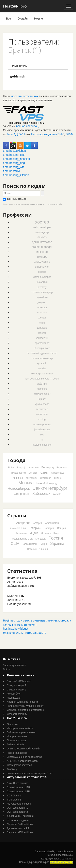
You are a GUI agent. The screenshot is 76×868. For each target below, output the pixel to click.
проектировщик (42, 424)
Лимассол (46, 478)
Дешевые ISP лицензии (20, 816)
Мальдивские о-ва (22, 539)
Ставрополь (22, 494)
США (15, 544)
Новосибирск (19, 489)
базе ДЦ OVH (16, 134)
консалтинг (42, 338)
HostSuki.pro (15, 6)
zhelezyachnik (42, 262)
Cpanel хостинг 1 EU (18, 787)
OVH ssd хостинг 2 (17, 812)
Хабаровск (41, 494)
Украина (57, 544)
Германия (21, 533)
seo (42, 435)
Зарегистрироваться (14, 665)
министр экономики (42, 374)
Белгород (48, 467)
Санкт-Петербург (50, 488)
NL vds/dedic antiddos (19, 804)
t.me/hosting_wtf (13, 167)
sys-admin (42, 297)
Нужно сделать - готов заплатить (25, 633)
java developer (42, 430)
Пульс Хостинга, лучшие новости (26, 706)
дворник (42, 302)
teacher (42, 333)
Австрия (38, 523)
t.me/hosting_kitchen (16, 175)
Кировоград (57, 473)
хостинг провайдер (42, 292)
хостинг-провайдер (42, 358)
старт (23, 740)
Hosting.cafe (14, 698)
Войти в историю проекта (21, 732)
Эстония (32, 549)
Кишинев (18, 478)
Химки (57, 494)
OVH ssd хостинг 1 (17, 808)
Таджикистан (29, 544)
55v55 (70, 855)
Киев (44, 472)
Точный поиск (15, 199)
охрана (42, 272)
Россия (56, 538)
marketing (42, 389)
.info (71, 859)
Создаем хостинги (17, 714)
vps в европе (42, 404)
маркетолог (42, 414)
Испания (46, 533)
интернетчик (42, 267)
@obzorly (12, 769)
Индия (34, 533)
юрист (42, 399)
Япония (44, 549)
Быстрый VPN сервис (19, 681)
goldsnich (18, 76)
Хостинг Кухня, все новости (22, 702)
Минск (58, 478)
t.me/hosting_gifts (14, 155)
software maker (42, 394)
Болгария (49, 528)
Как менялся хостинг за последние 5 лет (30, 773)
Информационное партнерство (24, 757)
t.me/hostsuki (11, 171)
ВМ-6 (69, 134)
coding (42, 419)
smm (42, 323)
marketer (42, 313)
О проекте (13, 724)
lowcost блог (14, 694)
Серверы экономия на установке (25, 710)
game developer (42, 277)
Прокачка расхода (17, 753)
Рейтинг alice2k (16, 745)
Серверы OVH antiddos (20, 824)
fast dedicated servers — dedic (42, 379)
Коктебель (32, 478)
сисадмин (42, 282)
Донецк (33, 473)
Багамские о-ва (17, 528)
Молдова (41, 539)
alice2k (51, 852)
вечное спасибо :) (28, 126)
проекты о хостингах (25, 96)
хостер (42, 222)
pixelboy (42, 287)
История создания (17, 736)
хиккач (42, 318)
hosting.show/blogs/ (16, 629)
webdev (42, 369)
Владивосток (19, 473)
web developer (42, 227)
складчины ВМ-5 (53, 134)
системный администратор (42, 353)
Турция (43, 544)
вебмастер (42, 409)
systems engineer (42, 445)
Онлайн (22, 19)
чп (42, 440)
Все (9, 19)
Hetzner (36, 134)
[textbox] (22, 193)
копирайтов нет (64, 852)
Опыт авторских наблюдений (23, 749)
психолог (42, 308)
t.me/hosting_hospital (16, 159)
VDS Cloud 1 (14, 796)
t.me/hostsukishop (14, 151)
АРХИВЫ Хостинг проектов (22, 761)
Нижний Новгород (47, 483)
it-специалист (42, 348)
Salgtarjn (21, 468)
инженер (42, 252)
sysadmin (42, 363)
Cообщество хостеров (19, 765)
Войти (6, 669)
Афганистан (52, 523)
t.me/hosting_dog (14, 163)
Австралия (23, 523)
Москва (26, 483)
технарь (42, 257)
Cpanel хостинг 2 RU (18, 792)
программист (42, 343)
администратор (42, 242)
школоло (42, 328)
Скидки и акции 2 (17, 690)
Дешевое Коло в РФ (18, 828)
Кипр (56, 533)
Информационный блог (20, 728)
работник (42, 384)
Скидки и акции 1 (17, 685)
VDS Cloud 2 (14, 800)
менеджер (42, 232)
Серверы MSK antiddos (20, 832)
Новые (38, 19)
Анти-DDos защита (18, 783)
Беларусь (35, 528)
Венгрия (62, 528)
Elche (11, 468)
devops (42, 237)
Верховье (62, 468)
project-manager (42, 247)
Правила (12, 740)
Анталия (34, 468)
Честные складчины (18, 820)
